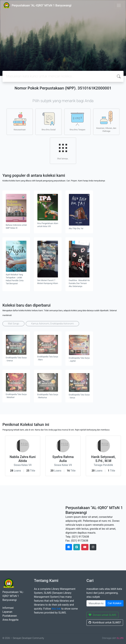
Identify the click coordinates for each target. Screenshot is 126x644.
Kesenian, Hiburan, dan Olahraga (106, 122)
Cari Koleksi (115, 603)
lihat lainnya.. (63, 151)
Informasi (8, 608)
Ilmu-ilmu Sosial (48, 122)
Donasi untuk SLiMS (102, 615)
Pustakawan (10, 616)
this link (56, 609)
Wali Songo (13, 324)
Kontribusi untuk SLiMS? (105, 623)
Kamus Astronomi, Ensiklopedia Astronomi (52, 324)
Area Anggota (10, 620)
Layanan (7, 612)
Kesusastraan (20, 122)
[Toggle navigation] (119, 5)
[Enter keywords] (96, 603)
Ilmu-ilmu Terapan (77, 122)
